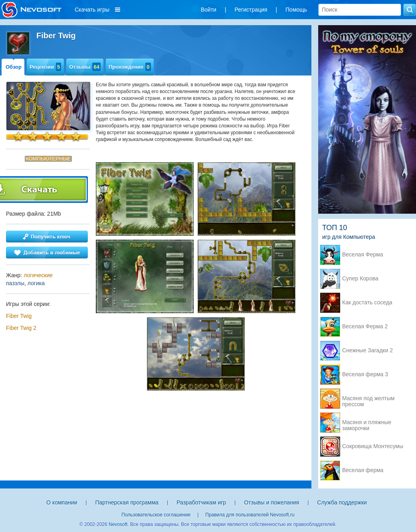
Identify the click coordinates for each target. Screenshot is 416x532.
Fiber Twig (19, 316)
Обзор (14, 67)
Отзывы (85, 67)
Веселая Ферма (363, 255)
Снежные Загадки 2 (367, 350)
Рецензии (45, 67)
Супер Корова (360, 279)
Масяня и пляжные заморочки (367, 423)
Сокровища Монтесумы (373, 446)
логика (36, 283)
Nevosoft (118, 524)
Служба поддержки (342, 502)
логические (38, 275)
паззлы (15, 283)
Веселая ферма (363, 470)
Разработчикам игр (201, 502)
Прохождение (130, 67)
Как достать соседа (367, 303)
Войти (209, 10)
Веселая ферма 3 (365, 374)
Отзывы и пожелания (271, 502)
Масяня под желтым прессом (368, 399)
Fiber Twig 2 (21, 328)
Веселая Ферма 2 (365, 327)
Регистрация (251, 10)
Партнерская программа (127, 502)
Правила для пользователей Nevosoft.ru (250, 515)
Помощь (296, 10)
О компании (62, 502)
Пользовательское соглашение (156, 515)
